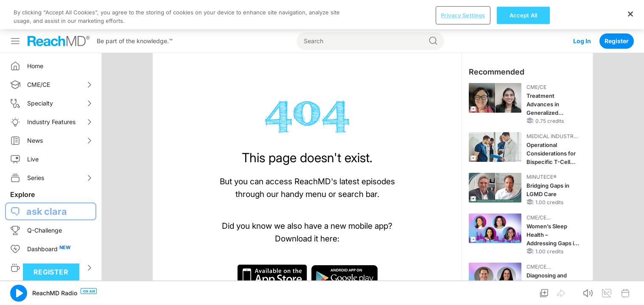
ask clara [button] (47, 182)
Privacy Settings (463, 292)
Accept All (523, 292)
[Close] (630, 291)
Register (617, 12)
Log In (582, 12)
